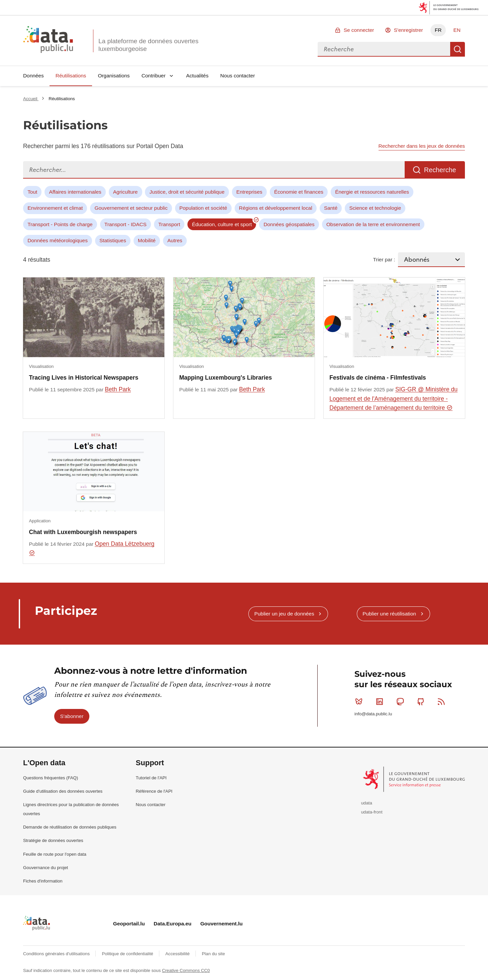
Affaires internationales (75, 192)
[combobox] (384, 49)
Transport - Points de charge (60, 224)
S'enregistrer (409, 30)
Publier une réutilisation (389, 614)
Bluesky (360, 702)
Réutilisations (71, 76)
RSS (443, 702)
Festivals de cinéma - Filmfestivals (378, 378)
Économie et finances (299, 192)
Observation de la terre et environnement (373, 224)
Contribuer (154, 76)
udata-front (372, 812)
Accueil (31, 99)
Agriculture (126, 192)
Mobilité (147, 240)
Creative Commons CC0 (186, 970)
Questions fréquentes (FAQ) (51, 778)
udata (367, 803)
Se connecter (359, 30)
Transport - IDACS (126, 224)
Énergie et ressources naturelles (372, 192)
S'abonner (72, 716)
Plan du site (213, 954)
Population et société (203, 208)
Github (422, 702)
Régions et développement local (276, 208)
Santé (331, 208)
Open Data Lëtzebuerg (92, 548)
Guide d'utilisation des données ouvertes (63, 791)
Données (33, 76)
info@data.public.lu (373, 714)
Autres (175, 240)
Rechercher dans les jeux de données (422, 146)
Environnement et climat (55, 208)
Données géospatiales (289, 224)
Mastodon (401, 702)
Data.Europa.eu (173, 924)
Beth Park (118, 389)
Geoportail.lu (129, 924)
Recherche (458, 49)
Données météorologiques (58, 240)
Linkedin (381, 702)
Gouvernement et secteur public (131, 208)
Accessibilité (178, 954)
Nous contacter (238, 76)
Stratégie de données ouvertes (53, 840)
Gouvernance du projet (46, 868)
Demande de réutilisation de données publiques (70, 827)
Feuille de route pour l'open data (55, 854)
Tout (32, 192)
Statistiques (113, 240)
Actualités (197, 76)
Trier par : (384, 259)
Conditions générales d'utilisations (57, 954)
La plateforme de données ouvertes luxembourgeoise (148, 45)
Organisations (114, 76)
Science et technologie (375, 208)
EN (457, 30)
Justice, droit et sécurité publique (187, 192)
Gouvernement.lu (221, 924)
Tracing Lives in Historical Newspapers (84, 378)
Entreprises (249, 192)
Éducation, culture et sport (222, 224)
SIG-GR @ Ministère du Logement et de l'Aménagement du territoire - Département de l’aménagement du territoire (393, 399)
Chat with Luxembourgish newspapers (83, 532)
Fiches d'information (43, 881)
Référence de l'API (154, 791)
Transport (169, 224)
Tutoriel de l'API (151, 778)
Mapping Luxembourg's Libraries (225, 378)
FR (438, 30)
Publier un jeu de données (284, 614)
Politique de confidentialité (128, 954)
